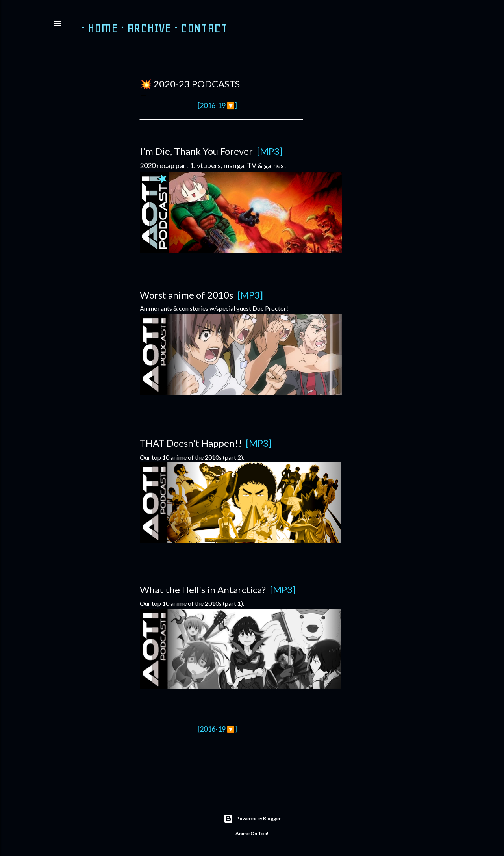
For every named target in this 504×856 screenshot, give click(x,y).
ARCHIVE (143, 28)
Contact (198, 28)
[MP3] (250, 295)
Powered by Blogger (252, 819)
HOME (97, 28)
